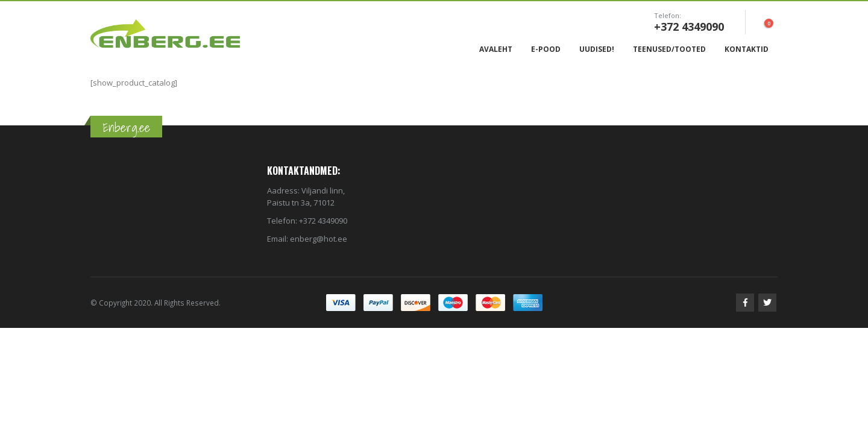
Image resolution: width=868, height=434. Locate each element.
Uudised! (597, 49)
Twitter (767, 303)
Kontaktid (747, 49)
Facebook (745, 303)
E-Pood (546, 49)
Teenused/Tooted (669, 49)
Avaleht (496, 49)
